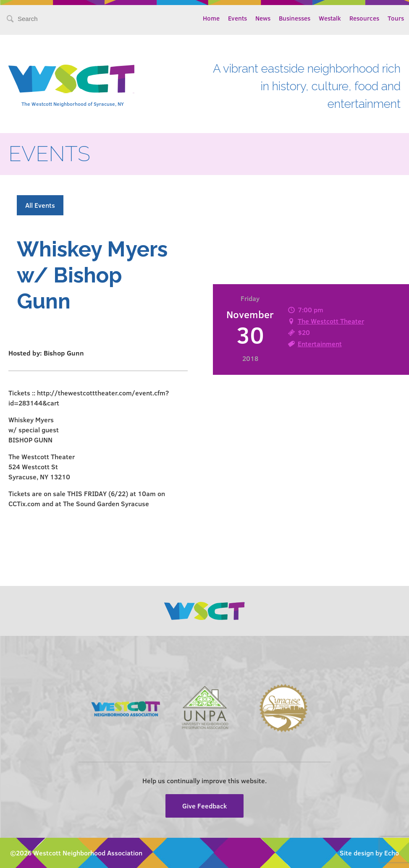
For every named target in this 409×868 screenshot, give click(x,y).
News (263, 18)
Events (237, 18)
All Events (40, 205)
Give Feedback (204, 806)
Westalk (330, 18)
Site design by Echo (369, 853)
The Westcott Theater (331, 321)
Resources (364, 18)
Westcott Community (71, 79)
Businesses (295, 18)
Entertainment (320, 344)
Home (211, 18)
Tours (396, 18)
